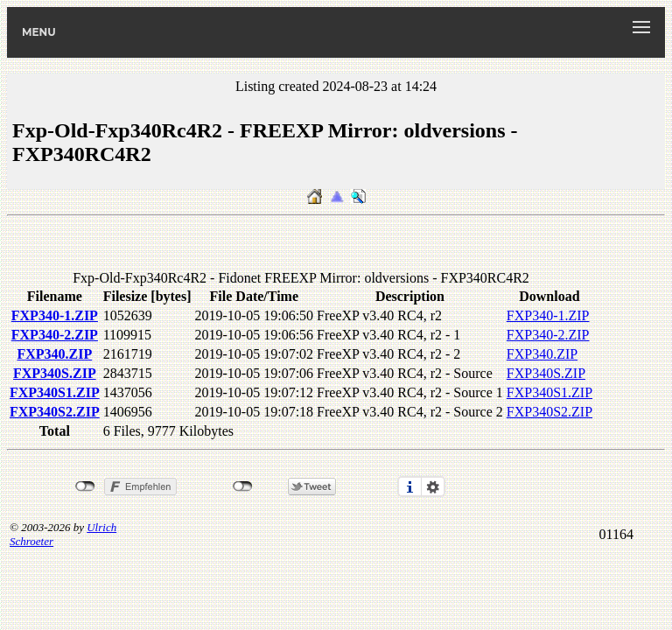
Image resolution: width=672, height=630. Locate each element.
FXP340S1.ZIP (55, 392)
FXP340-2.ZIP (55, 335)
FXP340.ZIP (54, 354)
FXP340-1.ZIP (55, 315)
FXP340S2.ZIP (55, 412)
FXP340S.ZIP (55, 373)
